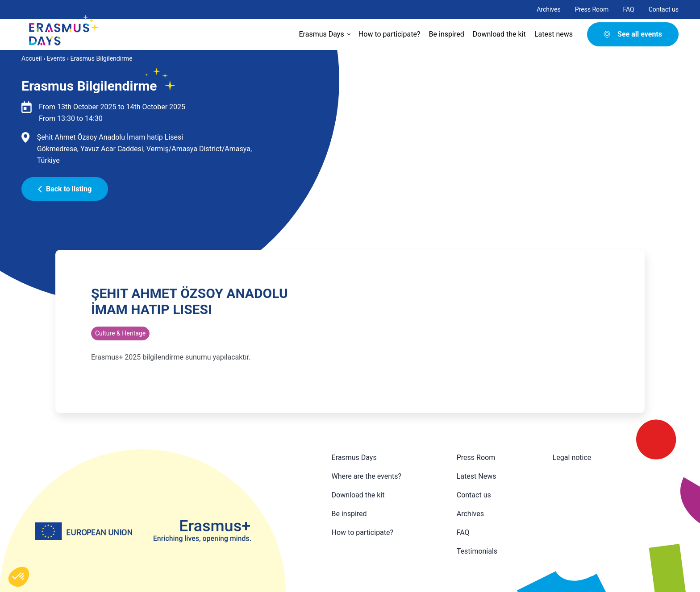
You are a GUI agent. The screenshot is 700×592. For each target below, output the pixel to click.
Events (56, 58)
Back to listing (65, 189)
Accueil (32, 58)
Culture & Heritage (120, 333)
